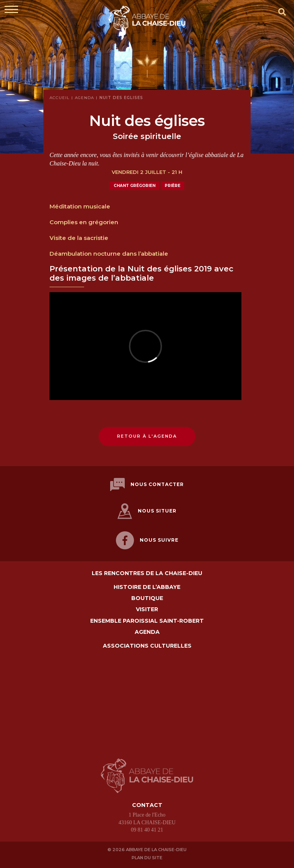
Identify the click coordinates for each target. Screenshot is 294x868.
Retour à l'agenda (147, 436)
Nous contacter (147, 485)
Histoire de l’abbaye (147, 587)
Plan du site (147, 858)
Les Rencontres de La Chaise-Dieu (147, 573)
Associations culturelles (147, 646)
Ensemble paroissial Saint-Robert (147, 621)
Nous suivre (147, 540)
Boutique (147, 598)
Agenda (147, 632)
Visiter (147, 609)
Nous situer (147, 511)
